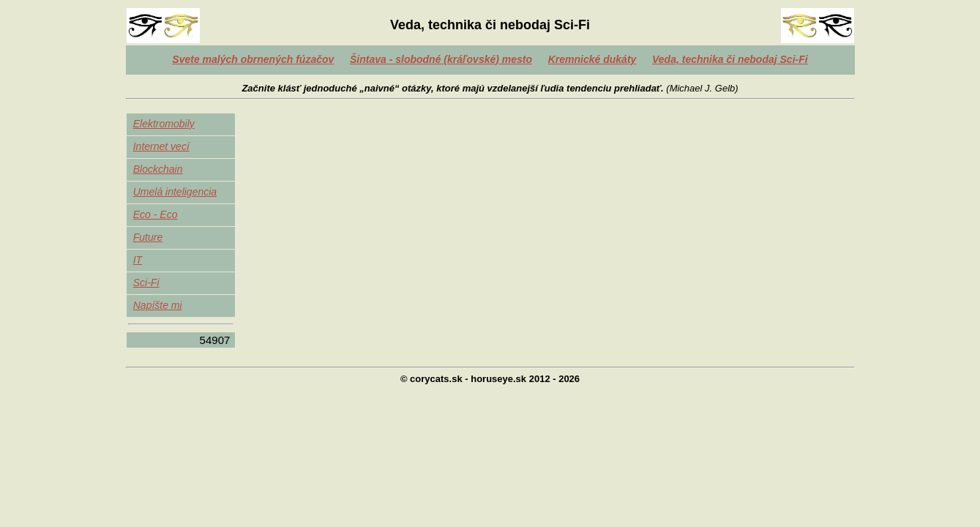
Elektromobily (164, 124)
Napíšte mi (158, 305)
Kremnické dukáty (592, 59)
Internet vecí (161, 146)
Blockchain (158, 169)
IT (138, 260)
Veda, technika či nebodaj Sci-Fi (730, 59)
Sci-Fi (146, 283)
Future (148, 237)
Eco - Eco (156, 214)
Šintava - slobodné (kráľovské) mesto (441, 59)
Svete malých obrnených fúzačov (253, 59)
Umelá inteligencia (175, 192)
